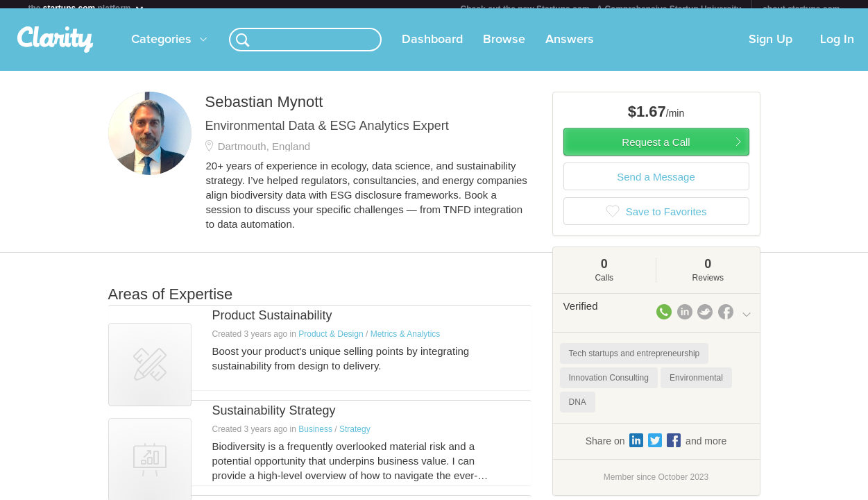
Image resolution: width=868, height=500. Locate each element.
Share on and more (656, 449)
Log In (837, 48)
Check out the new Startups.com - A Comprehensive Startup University (601, 9)
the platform (87, 8)
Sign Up (771, 48)
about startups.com (801, 9)
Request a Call (656, 150)
